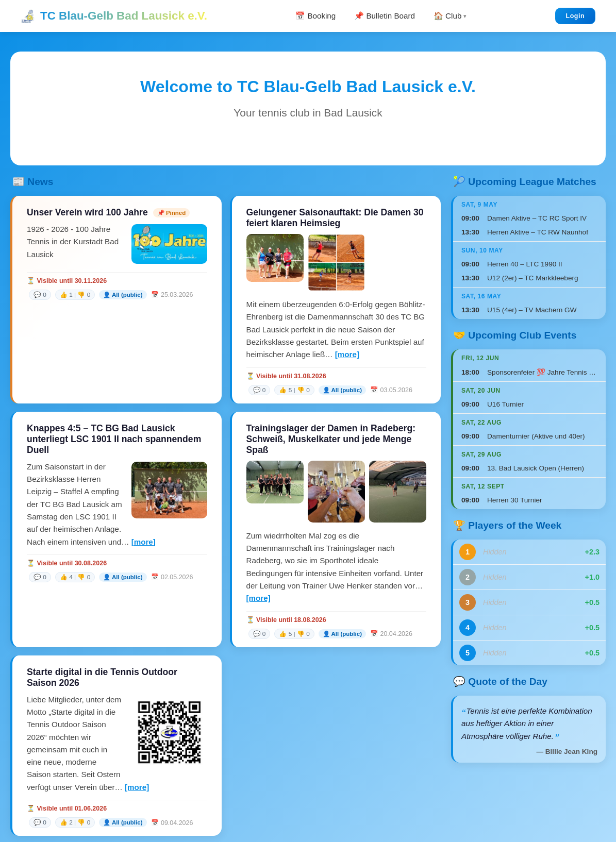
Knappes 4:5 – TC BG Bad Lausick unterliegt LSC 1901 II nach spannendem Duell (114, 439)
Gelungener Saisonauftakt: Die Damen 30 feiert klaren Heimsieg (335, 218)
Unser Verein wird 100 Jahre (87, 212)
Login (575, 16)
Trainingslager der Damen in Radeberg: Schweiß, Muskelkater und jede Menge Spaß (331, 439)
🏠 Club (447, 16)
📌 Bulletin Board (385, 16)
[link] (111, 295)
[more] (347, 354)
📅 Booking (315, 16)
